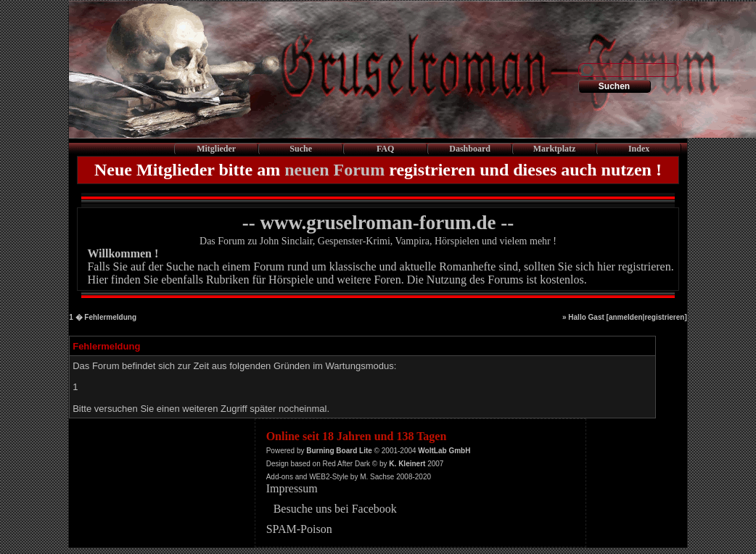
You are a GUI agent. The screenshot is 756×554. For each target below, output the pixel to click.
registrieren (664, 317)
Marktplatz (555, 149)
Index (639, 149)
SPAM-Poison (299, 529)
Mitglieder (216, 149)
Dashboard (470, 149)
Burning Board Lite (339, 451)
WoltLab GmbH (444, 451)
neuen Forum (334, 170)
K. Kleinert (407, 464)
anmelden (626, 317)
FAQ (385, 149)
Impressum (292, 488)
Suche (301, 149)
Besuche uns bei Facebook (335, 509)
